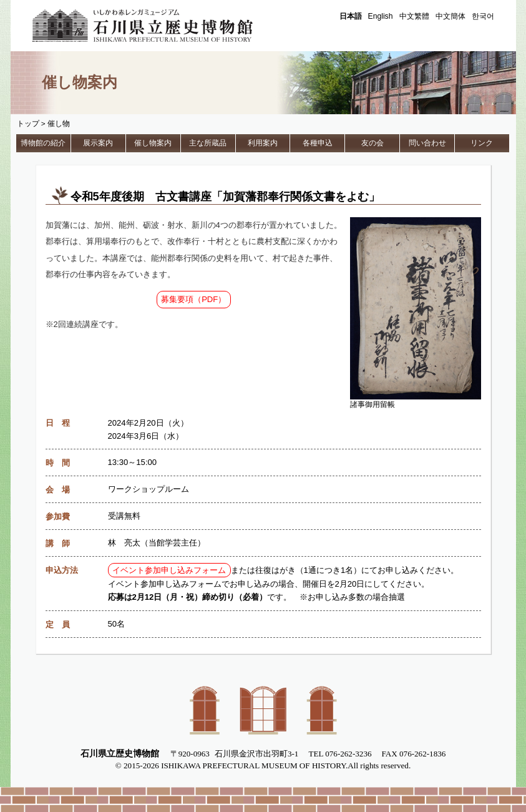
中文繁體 (414, 16)
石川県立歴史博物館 (160, 26)
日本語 (351, 16)
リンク (482, 143)
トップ (28, 124)
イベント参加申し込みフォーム (169, 570)
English (381, 16)
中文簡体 (451, 16)
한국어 (483, 16)
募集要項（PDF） (193, 299)
